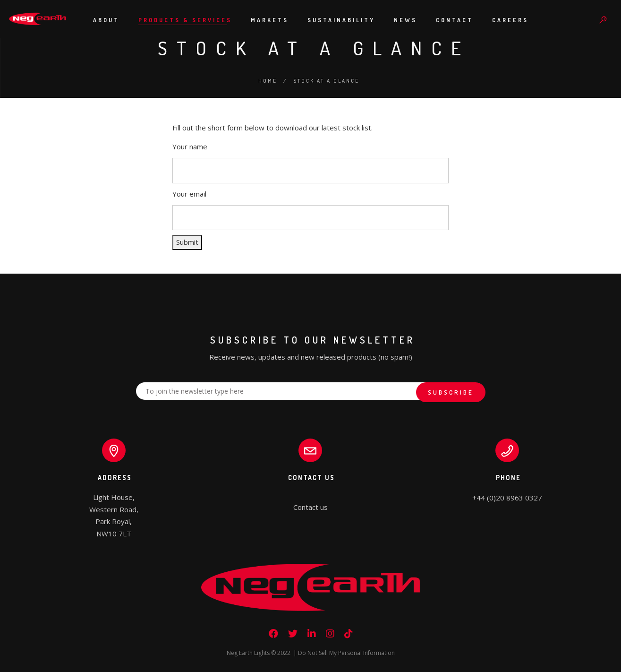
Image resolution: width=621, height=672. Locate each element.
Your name (190, 146)
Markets (270, 20)
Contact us (310, 507)
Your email (189, 194)
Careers (510, 20)
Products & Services (185, 20)
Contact (455, 20)
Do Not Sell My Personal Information (346, 653)
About (106, 20)
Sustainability (341, 20)
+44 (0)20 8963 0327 (507, 498)
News (405, 20)
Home (268, 81)
